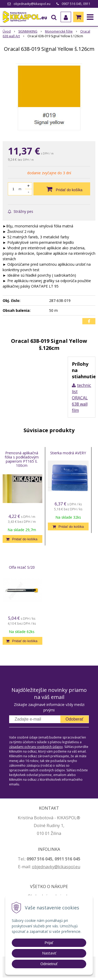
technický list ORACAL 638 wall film (84, 398)
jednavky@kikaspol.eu (59, 867)
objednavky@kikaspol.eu (32, 4)
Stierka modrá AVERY (68, 453)
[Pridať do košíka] (62, 189)
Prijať (49, 943)
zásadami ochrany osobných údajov (36, 747)
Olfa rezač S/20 (22, 567)
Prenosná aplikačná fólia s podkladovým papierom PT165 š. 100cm (22, 459)
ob (34, 867)
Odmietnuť (49, 964)
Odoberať (74, 719)
